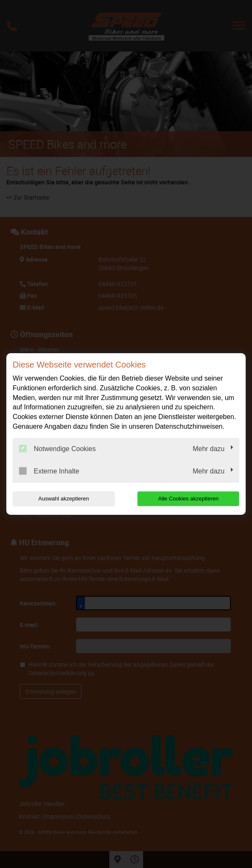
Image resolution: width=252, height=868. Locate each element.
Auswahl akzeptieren (64, 499)
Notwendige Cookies (57, 449)
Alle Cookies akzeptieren (188, 499)
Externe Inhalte (49, 471)
